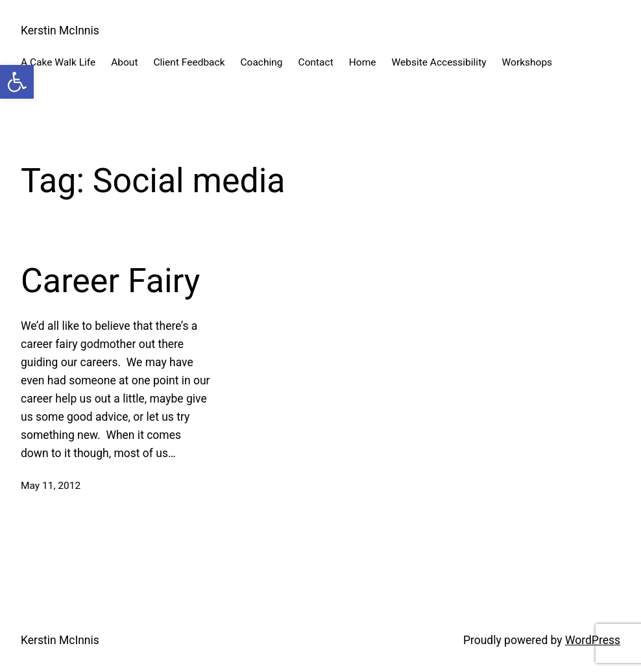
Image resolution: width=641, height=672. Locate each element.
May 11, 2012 (51, 486)
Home (363, 62)
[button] (17, 82)
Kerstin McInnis (60, 31)
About (124, 62)
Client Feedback (189, 62)
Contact (316, 62)
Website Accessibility (439, 62)
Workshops (527, 62)
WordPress (593, 640)
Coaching (262, 62)
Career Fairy (110, 281)
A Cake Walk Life (58, 62)
